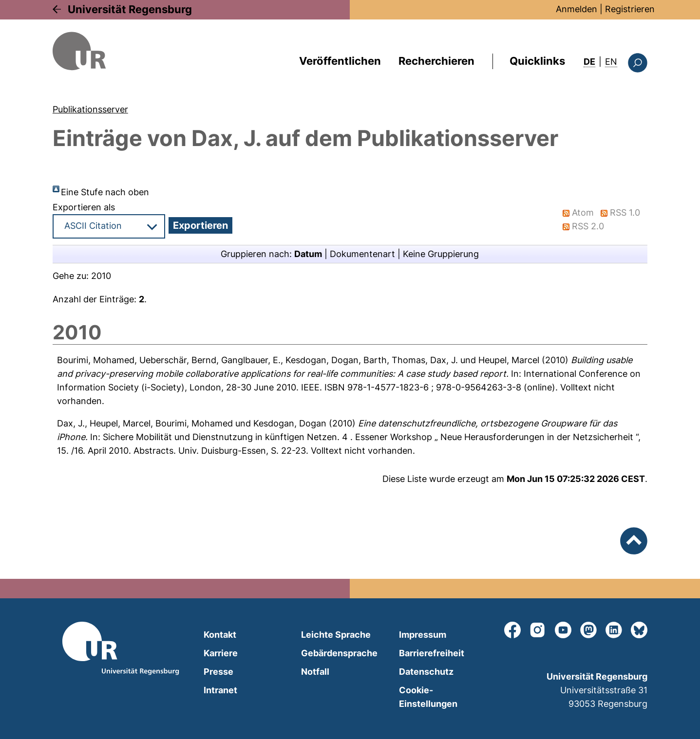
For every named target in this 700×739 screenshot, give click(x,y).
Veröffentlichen (340, 61)
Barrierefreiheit (432, 653)
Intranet (220, 690)
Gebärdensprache (339, 653)
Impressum (423, 635)
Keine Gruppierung (441, 254)
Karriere (221, 653)
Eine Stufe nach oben (105, 192)
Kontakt (220, 635)
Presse (218, 672)
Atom (583, 212)
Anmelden (577, 9)
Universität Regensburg (130, 9)
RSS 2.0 (588, 226)
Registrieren (630, 9)
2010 (101, 276)
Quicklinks (537, 61)
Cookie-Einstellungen (428, 697)
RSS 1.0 (625, 212)
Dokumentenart (362, 254)
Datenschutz (426, 672)
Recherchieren (436, 61)
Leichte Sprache (336, 635)
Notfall (315, 672)
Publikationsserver (90, 109)
